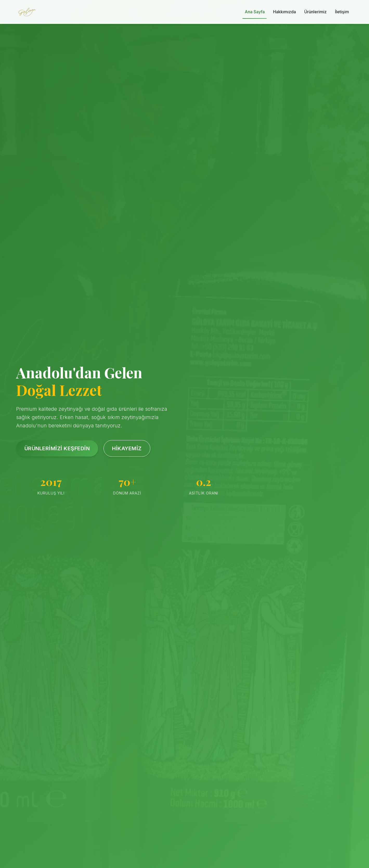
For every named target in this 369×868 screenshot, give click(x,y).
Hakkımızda (284, 12)
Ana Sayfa (255, 12)
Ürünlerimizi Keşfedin (57, 448)
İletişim (342, 12)
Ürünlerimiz (315, 12)
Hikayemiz (127, 448)
